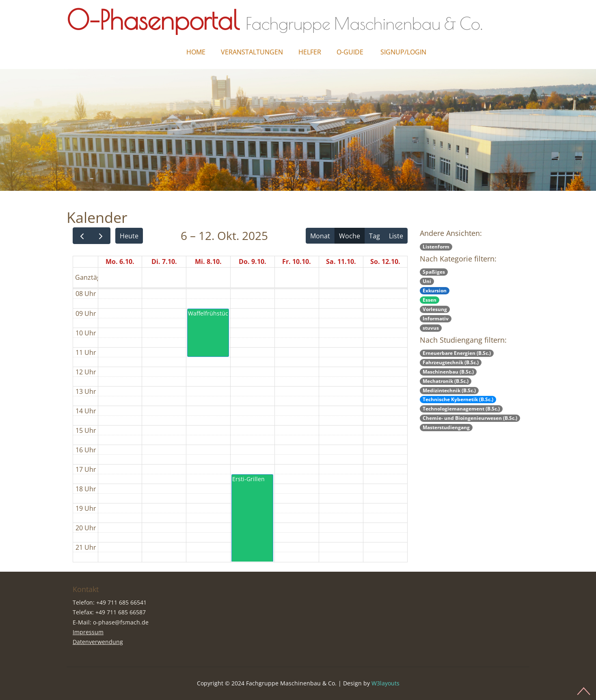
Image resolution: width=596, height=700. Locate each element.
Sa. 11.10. (341, 261)
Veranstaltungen (252, 52)
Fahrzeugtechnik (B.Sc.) (451, 362)
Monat (320, 236)
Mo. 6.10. (120, 261)
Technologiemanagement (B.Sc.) (461, 409)
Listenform (436, 247)
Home (196, 52)
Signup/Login (403, 52)
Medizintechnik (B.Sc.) (449, 390)
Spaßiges (434, 272)
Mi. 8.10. (208, 261)
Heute (129, 236)
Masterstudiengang (446, 427)
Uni (427, 281)
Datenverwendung (98, 642)
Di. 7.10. (164, 261)
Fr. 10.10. (297, 261)
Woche (350, 236)
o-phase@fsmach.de (121, 622)
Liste (396, 236)
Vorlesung (435, 309)
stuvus (431, 328)
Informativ (436, 319)
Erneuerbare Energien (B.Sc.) (457, 353)
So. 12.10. (385, 261)
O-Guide (350, 52)
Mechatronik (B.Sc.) (446, 381)
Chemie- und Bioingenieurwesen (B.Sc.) (470, 418)
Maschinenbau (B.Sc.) (448, 372)
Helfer (310, 52)
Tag (375, 236)
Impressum (88, 632)
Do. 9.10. (253, 261)
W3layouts (385, 683)
